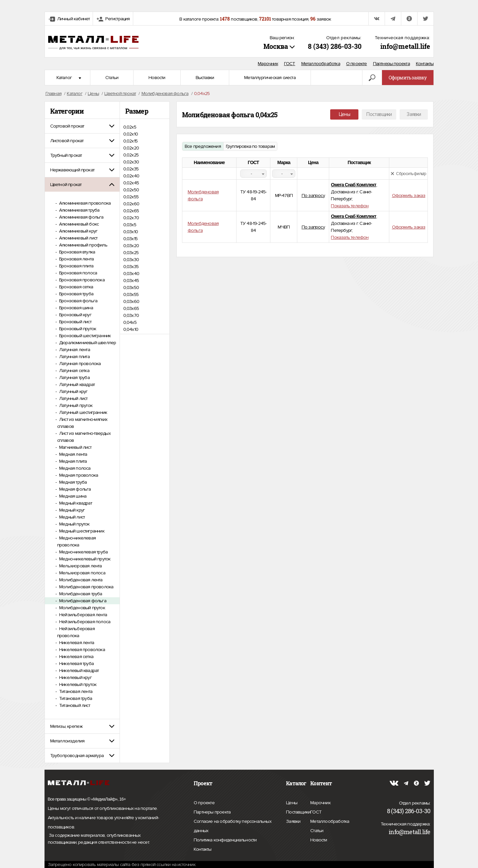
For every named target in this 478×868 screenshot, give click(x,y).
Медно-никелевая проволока (76, 541)
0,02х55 (131, 197)
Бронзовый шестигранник (85, 336)
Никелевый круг (75, 677)
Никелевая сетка (76, 657)
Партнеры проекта (391, 64)
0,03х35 (131, 267)
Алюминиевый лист (78, 238)
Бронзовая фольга (78, 301)
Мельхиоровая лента (80, 566)
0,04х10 (131, 329)
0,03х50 (131, 288)
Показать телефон (350, 206)
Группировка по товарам (250, 146)
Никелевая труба (76, 664)
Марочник (268, 64)
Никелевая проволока (82, 650)
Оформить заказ (409, 195)
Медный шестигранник (81, 531)
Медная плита (73, 461)
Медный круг (71, 510)
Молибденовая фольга (82, 601)
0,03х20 (131, 246)
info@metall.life (405, 46)
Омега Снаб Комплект (353, 185)
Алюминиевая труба (79, 210)
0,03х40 (131, 274)
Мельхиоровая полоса (82, 573)
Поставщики (379, 114)
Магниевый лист (75, 447)
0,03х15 (130, 239)
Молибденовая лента (80, 580)
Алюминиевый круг (78, 231)
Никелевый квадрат (79, 671)
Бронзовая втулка (77, 252)
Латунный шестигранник (83, 412)
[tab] (82, 126)
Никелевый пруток (77, 684)
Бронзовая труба (76, 294)
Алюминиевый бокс (78, 224)
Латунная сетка (74, 371)
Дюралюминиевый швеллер (87, 343)
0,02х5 (130, 127)
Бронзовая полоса (78, 273)
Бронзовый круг (75, 315)
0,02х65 (131, 211)
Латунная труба (74, 378)
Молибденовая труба (80, 594)
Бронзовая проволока (81, 280)
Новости (157, 78)
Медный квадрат (75, 503)
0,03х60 (131, 301)
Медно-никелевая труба (83, 552)
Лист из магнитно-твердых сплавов (84, 437)
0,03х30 (131, 260)
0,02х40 (131, 176)
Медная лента (73, 454)
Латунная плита (74, 357)
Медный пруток (74, 524)
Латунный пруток (75, 405)
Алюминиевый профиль (83, 245)
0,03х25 (131, 253)
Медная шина (72, 496)
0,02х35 (131, 169)
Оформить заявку (408, 78)
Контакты (425, 64)
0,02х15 (130, 141)
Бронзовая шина (76, 308)
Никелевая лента (76, 643)
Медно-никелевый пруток (84, 559)
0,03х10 (131, 232)
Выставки (205, 78)
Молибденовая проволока (86, 587)
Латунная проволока (80, 364)
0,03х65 (131, 308)
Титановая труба (75, 698)
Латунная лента (74, 350)
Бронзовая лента (76, 259)
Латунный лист (73, 398)
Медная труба (73, 482)
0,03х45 (131, 281)
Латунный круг (73, 391)
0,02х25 (131, 155)
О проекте (357, 64)
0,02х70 (131, 218)
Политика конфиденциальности (225, 840)
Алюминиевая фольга (81, 217)
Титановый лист (74, 705)
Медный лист (71, 517)
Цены (344, 114)
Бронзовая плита (76, 266)
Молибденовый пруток (82, 608)
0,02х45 (131, 183)
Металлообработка (321, 64)
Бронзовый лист (75, 322)
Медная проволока (78, 475)
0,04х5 (130, 322)
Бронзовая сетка (76, 287)
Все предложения (203, 146)
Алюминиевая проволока (84, 203)
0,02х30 (131, 162)
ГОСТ (290, 64)
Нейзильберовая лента (83, 615)
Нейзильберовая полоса (84, 622)
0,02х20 (131, 148)
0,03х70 (131, 315)
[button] (82, 126)
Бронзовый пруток (77, 329)
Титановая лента (75, 691)
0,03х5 (130, 225)
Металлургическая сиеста (270, 78)
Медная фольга (75, 489)
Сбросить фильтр (408, 174)
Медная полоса (74, 468)
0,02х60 (131, 204)
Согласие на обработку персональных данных (233, 827)
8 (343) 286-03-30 (335, 46)
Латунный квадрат (76, 385)
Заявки (414, 114)
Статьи (112, 78)
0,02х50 (131, 190)
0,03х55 (131, 294)
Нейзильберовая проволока (76, 632)
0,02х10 (131, 134)
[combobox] (253, 174)
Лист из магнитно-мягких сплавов (82, 423)
